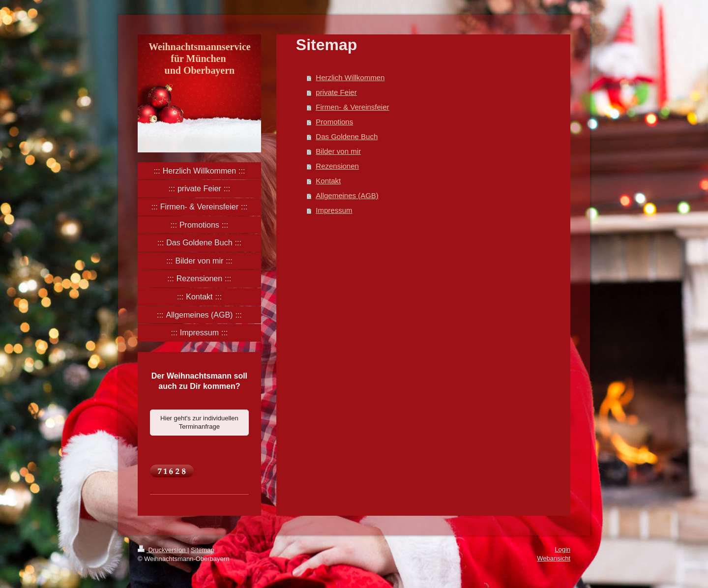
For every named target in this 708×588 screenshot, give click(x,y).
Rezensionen (337, 166)
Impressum (334, 210)
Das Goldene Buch (347, 136)
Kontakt (328, 181)
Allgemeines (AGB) (347, 195)
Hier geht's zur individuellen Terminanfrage (199, 423)
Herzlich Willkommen (350, 77)
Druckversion (162, 550)
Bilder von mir (338, 151)
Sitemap (203, 550)
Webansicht (554, 558)
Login (562, 549)
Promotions (334, 122)
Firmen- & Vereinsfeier (352, 107)
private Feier (336, 92)
